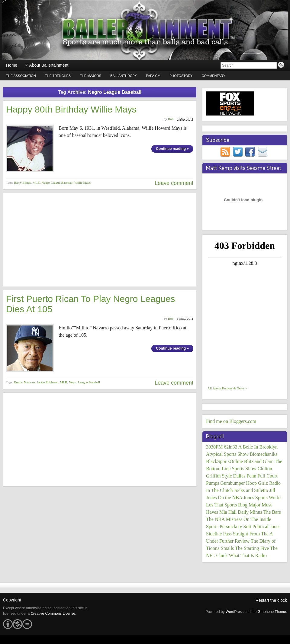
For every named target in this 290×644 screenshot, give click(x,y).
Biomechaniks (263, 454)
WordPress (235, 612)
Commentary (213, 76)
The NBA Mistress (224, 519)
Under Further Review (228, 541)
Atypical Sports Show (227, 454)
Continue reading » (172, 149)
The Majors (90, 76)
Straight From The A (253, 534)
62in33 (230, 447)
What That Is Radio (248, 555)
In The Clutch (219, 490)
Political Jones (266, 527)
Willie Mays (82, 182)
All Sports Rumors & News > (227, 388)
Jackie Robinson (47, 382)
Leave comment (174, 183)
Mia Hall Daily (234, 512)
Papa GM (153, 76)
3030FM (214, 447)
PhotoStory (181, 76)
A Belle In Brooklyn (258, 447)
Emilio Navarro (24, 382)
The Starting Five (252, 548)
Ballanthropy (124, 76)
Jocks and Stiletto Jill (255, 490)
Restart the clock (271, 600)
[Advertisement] (100, 240)
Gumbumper (233, 483)
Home (12, 65)
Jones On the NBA (224, 498)
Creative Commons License (53, 614)
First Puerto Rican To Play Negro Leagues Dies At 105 (91, 304)
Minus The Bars (265, 512)
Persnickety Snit (235, 527)
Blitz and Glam (259, 461)
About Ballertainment (49, 65)
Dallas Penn (245, 476)
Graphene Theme (272, 612)
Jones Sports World (262, 498)
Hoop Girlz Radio (263, 483)
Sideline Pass (219, 534)
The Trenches (58, 76)
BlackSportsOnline (224, 461)
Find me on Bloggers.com (231, 421)
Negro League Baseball (57, 182)
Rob (171, 119)
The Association (21, 76)
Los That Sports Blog (227, 505)
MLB (36, 182)
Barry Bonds (22, 182)
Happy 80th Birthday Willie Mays (71, 109)
